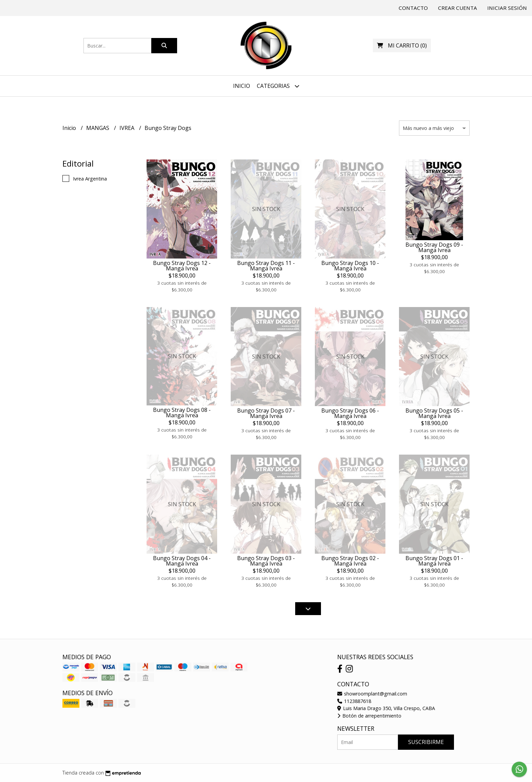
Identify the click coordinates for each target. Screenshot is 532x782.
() (402, 45)
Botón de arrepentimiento (369, 716)
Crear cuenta (458, 8)
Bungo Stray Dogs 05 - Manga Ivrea (434, 413)
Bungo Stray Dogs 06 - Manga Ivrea (350, 413)
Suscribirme (426, 742)
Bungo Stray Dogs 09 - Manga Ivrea (434, 247)
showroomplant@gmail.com (372, 694)
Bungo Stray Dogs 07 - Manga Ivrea (266, 413)
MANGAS (98, 128)
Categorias (278, 86)
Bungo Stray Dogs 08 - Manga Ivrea (182, 413)
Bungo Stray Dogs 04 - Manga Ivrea (182, 561)
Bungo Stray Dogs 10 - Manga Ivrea (350, 266)
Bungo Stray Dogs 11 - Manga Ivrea (266, 266)
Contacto (413, 8)
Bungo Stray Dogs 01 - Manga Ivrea (434, 561)
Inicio (242, 86)
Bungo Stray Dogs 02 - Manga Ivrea (350, 561)
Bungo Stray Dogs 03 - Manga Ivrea (266, 561)
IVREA (128, 128)
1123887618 (354, 701)
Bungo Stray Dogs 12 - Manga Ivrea (182, 266)
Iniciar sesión (507, 8)
